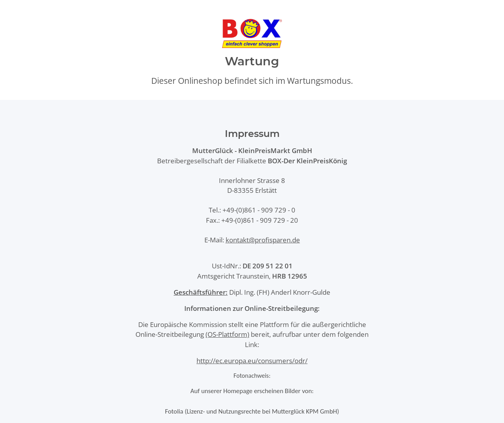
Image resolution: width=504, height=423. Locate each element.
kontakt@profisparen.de (263, 240)
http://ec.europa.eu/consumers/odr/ (252, 361)
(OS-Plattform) (227, 334)
